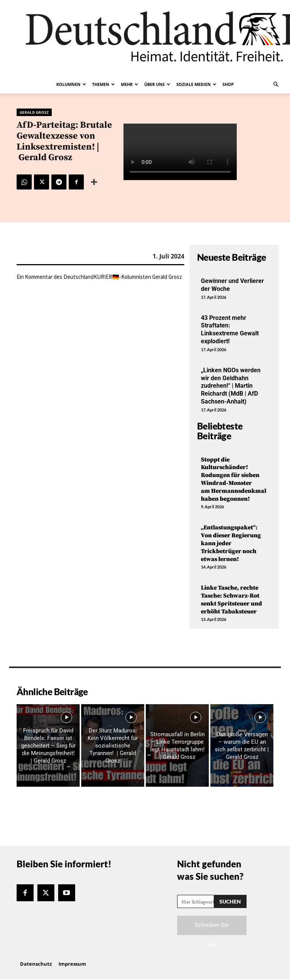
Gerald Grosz (34, 112)
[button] (276, 84)
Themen (103, 84)
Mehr (130, 84)
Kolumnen (71, 84)
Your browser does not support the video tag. (180, 152)
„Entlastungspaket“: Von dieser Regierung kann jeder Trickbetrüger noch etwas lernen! (231, 543)
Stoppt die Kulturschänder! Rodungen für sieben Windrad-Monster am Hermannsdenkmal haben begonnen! (234, 479)
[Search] (230, 901)
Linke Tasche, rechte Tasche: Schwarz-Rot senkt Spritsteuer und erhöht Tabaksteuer (231, 599)
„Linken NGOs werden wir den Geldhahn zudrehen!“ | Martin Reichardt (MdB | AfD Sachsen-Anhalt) (231, 386)
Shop (228, 84)
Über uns (157, 84)
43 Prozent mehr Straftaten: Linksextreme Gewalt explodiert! (230, 329)
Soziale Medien (196, 84)
